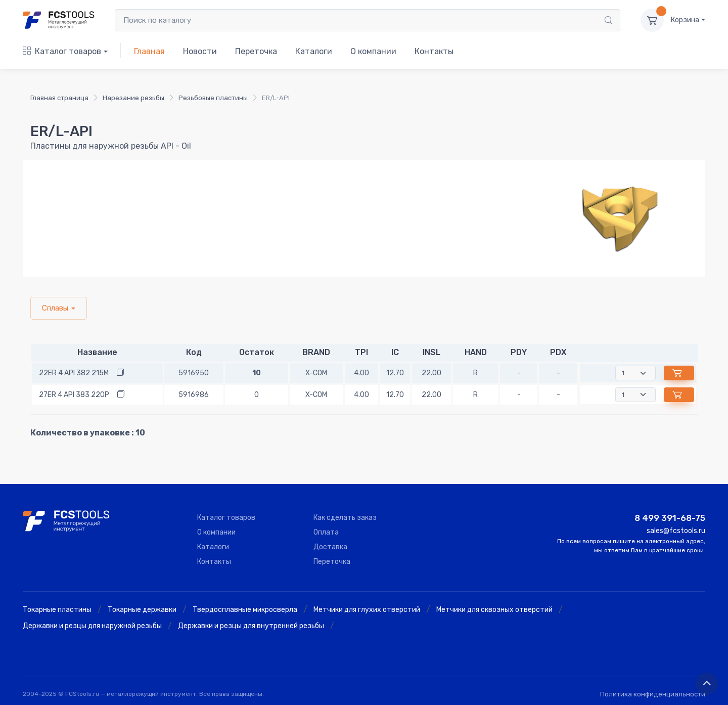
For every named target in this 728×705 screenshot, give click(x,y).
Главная (149, 51)
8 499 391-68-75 (670, 518)
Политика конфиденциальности (653, 694)
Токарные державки (142, 610)
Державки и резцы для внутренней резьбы (251, 626)
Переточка (256, 51)
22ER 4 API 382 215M (74, 373)
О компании (373, 51)
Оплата (326, 532)
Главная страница (59, 98)
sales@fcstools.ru (676, 531)
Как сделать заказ (345, 518)
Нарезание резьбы (133, 98)
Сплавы (55, 308)
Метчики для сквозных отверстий (494, 610)
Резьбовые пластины (213, 98)
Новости (200, 51)
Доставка (330, 547)
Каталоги (314, 51)
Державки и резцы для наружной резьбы (92, 626)
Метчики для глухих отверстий (367, 610)
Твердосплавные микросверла (245, 610)
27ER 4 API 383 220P (74, 395)
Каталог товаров (62, 51)
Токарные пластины (57, 610)
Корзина (685, 20)
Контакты (434, 51)
